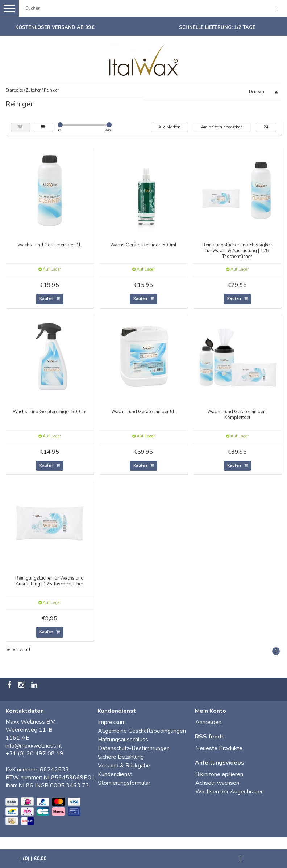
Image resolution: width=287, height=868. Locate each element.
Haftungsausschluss (123, 740)
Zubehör (33, 90)
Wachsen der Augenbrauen (230, 792)
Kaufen (50, 299)
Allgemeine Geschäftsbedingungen (142, 731)
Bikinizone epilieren (219, 774)
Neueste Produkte (219, 748)
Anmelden (208, 722)
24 (266, 127)
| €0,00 (33, 858)
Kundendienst (115, 774)
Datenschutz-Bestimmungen (134, 748)
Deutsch (257, 92)
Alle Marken (169, 127)
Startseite (14, 90)
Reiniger (51, 90)
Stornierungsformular (124, 783)
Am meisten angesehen (222, 127)
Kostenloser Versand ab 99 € (55, 27)
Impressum (112, 722)
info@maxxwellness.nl (34, 746)
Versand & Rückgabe (124, 766)
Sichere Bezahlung (121, 757)
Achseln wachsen (217, 783)
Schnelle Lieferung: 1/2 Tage (217, 27)
